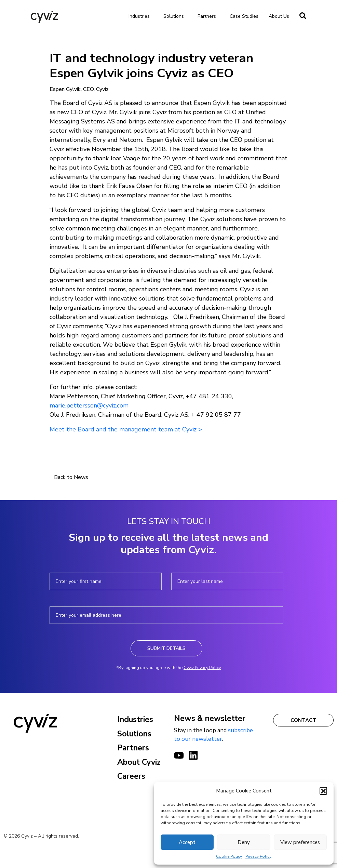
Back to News (71, 477)
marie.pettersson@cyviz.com (89, 405)
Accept (187, 842)
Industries (141, 16)
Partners (208, 16)
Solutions (175, 16)
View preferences (300, 842)
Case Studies (244, 16)
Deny (244, 842)
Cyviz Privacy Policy (202, 667)
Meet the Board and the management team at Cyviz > (126, 429)
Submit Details (166, 648)
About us (281, 16)
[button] (323, 791)
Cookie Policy (229, 856)
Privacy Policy (258, 856)
